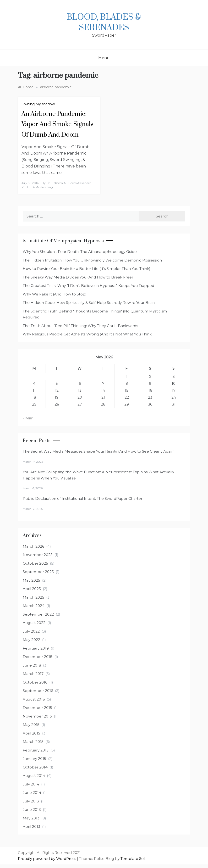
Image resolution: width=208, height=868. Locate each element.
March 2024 (34, 606)
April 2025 (32, 589)
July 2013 (31, 801)
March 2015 (33, 742)
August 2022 (34, 623)
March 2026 (33, 546)
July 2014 (31, 784)
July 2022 (31, 631)
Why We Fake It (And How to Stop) (55, 294)
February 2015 (36, 750)
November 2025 (38, 555)
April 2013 (31, 826)
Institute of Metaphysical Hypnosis (66, 241)
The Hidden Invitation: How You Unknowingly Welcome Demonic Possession (92, 260)
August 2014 (34, 776)
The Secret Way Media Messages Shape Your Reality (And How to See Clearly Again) (99, 451)
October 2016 (35, 682)
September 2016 (38, 691)
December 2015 (37, 708)
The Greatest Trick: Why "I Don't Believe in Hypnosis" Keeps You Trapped (88, 286)
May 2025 (31, 580)
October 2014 (35, 767)
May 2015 (31, 725)
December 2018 (38, 657)
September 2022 (38, 614)
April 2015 (31, 733)
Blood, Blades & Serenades (104, 22)
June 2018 (32, 665)
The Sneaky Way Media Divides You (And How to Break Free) (78, 277)
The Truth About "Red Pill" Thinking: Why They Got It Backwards (80, 326)
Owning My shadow (38, 104)
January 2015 (34, 759)
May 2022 (31, 640)
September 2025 (38, 572)
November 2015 (37, 716)
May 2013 (31, 818)
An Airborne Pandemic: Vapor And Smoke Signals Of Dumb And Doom (57, 124)
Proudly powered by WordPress (47, 859)
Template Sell (133, 859)
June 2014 (32, 793)
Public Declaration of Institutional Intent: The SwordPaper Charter (82, 498)
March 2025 (33, 597)
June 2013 (32, 810)
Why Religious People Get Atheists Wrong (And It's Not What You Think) (88, 334)
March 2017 (33, 674)
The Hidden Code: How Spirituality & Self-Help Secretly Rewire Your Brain (89, 303)
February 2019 (36, 648)
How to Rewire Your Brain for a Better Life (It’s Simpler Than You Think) (87, 269)
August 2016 (34, 699)
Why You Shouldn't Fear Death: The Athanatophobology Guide (80, 252)
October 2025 (35, 563)
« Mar (28, 418)
